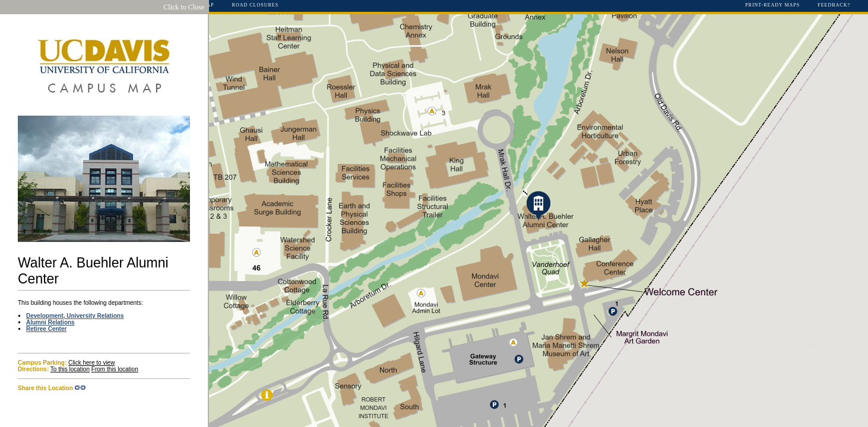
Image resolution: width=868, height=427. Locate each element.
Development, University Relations (75, 316)
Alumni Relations (50, 322)
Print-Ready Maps (772, 5)
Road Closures (256, 5)
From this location (115, 369)
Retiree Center (46, 329)
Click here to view (91, 363)
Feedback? (834, 5)
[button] (538, 206)
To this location (70, 369)
